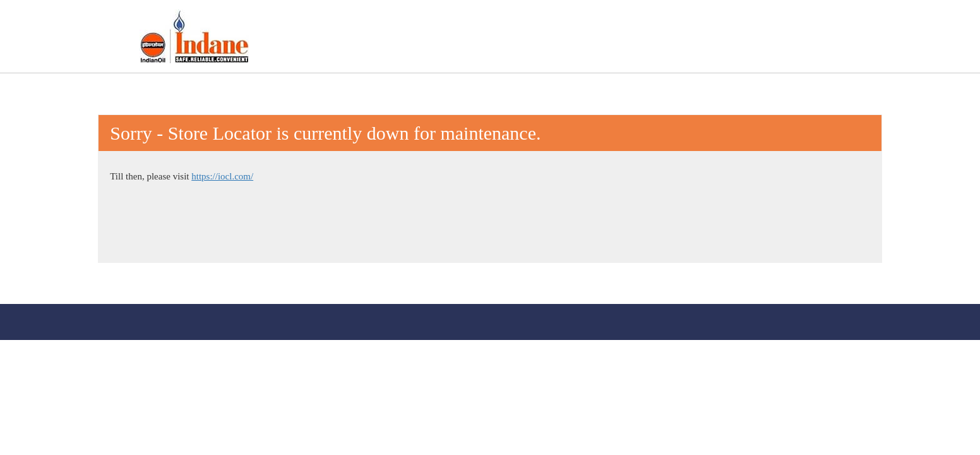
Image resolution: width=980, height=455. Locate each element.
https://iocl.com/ (222, 176)
